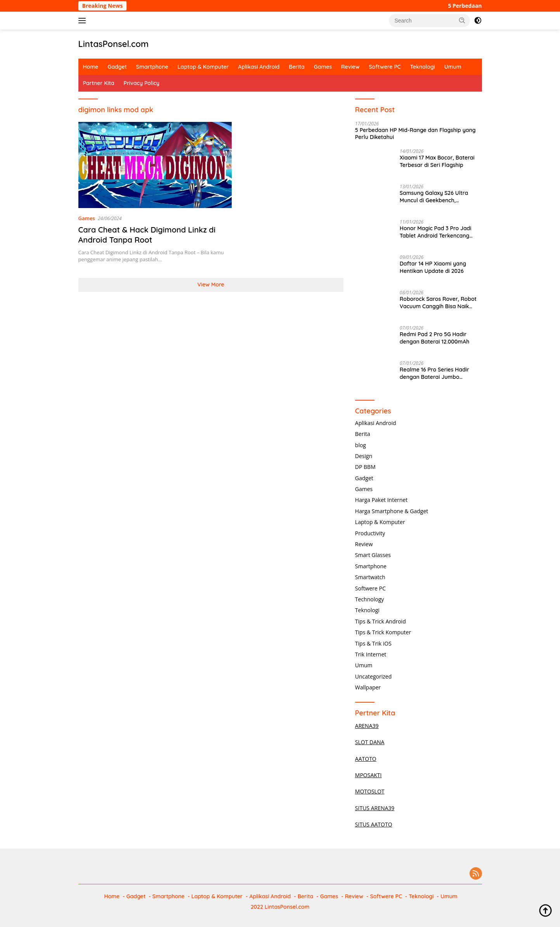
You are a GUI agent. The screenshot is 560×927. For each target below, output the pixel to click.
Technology (369, 599)
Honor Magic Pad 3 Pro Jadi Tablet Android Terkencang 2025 (436, 232)
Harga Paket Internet (381, 500)
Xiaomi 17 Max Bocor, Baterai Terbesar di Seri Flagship (437, 161)
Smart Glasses (373, 555)
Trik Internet (371, 654)
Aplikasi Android (259, 67)
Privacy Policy (142, 83)
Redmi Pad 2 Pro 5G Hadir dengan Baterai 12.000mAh (434, 338)
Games (323, 67)
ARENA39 (367, 726)
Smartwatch (370, 577)
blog (361, 445)
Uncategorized (373, 676)
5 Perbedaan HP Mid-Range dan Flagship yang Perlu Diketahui (415, 134)
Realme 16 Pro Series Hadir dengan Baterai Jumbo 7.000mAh (434, 373)
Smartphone (152, 67)
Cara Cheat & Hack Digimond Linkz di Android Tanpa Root (147, 235)
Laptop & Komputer (203, 67)
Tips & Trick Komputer (383, 632)
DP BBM (365, 467)
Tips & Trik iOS (373, 643)
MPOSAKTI (368, 775)
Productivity (370, 533)
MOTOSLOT (370, 791)
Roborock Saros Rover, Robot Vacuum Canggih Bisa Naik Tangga (438, 302)
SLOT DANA (370, 742)
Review (350, 67)
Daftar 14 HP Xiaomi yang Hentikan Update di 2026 (433, 267)
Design (364, 456)
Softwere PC (385, 67)
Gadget (117, 67)
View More (211, 285)
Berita (296, 67)
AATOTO (366, 759)
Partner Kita (99, 83)
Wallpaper (368, 687)
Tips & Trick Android (381, 621)
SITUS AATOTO (374, 824)
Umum (453, 67)
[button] (462, 20)
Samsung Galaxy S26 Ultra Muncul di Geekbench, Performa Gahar (434, 196)
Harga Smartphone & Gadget (392, 511)
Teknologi (423, 67)
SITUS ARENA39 (375, 808)
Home (91, 67)
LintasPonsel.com (114, 44)
